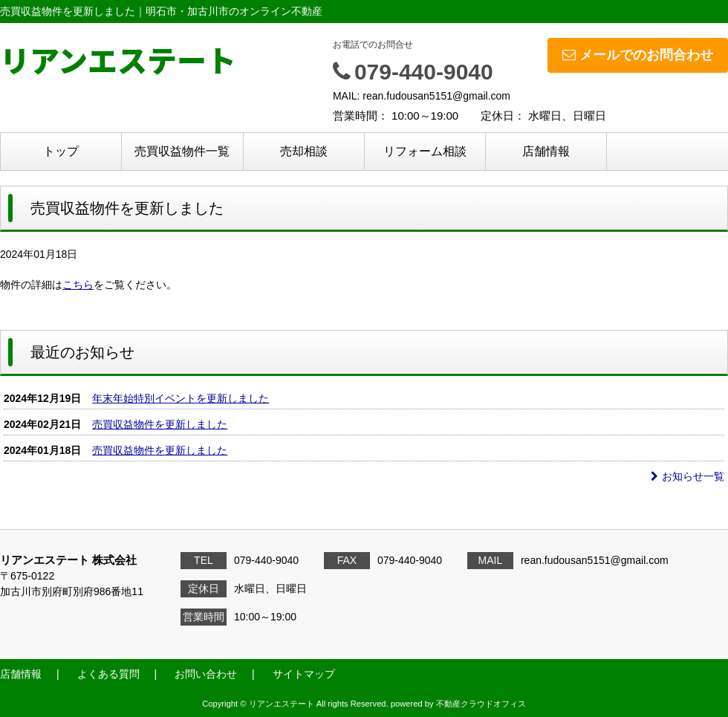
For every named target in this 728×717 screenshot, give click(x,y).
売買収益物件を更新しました (160, 424)
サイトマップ (304, 674)
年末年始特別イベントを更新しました (181, 398)
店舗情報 (546, 151)
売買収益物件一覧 (182, 151)
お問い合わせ (206, 674)
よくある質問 (108, 674)
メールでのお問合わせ (638, 55)
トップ (61, 151)
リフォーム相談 (425, 151)
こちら (78, 285)
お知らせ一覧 (688, 476)
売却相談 (304, 151)
